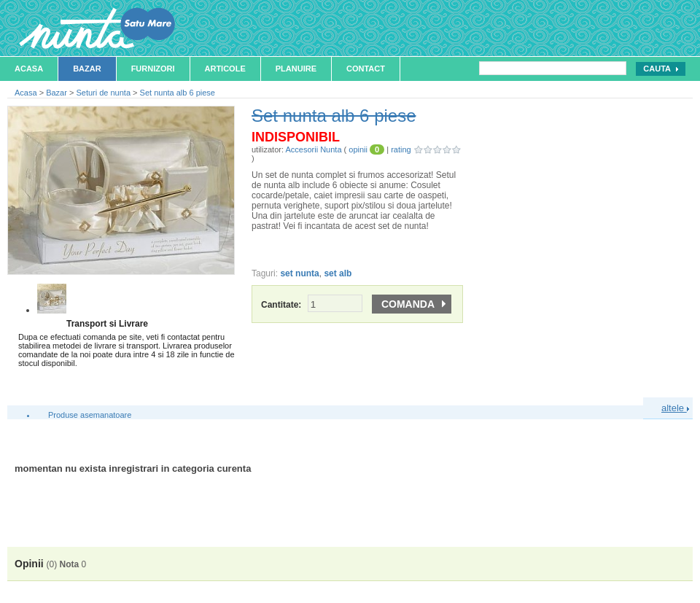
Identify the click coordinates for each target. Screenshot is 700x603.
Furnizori (153, 69)
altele (675, 408)
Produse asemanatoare (90, 415)
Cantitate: (312, 305)
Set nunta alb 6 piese (178, 93)
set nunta (299, 273)
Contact (366, 69)
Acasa (29, 69)
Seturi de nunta (103, 93)
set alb (338, 273)
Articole (225, 69)
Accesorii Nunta (313, 149)
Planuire (296, 69)
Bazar (87, 69)
